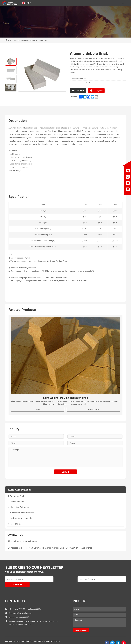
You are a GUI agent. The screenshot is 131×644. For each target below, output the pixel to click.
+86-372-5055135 (18, 604)
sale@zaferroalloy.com (23, 608)
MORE (38, 410)
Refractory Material (31, 40)
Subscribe (115, 579)
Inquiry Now (93, 410)
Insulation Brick (44, 40)
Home (21, 40)
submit (65, 472)
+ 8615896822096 (34, 604)
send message (81, 625)
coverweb (26, 639)
